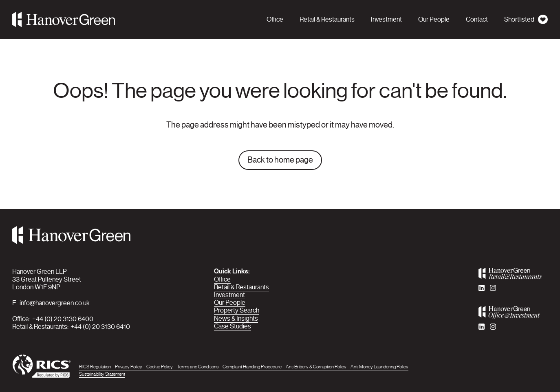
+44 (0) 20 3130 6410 (100, 327)
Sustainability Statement (102, 374)
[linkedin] (482, 288)
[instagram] (493, 288)
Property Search (237, 310)
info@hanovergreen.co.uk (55, 303)
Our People (230, 303)
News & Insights (236, 318)
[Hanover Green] (64, 20)
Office (222, 279)
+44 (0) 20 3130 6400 (63, 319)
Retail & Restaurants (241, 287)
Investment (229, 295)
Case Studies (233, 326)
